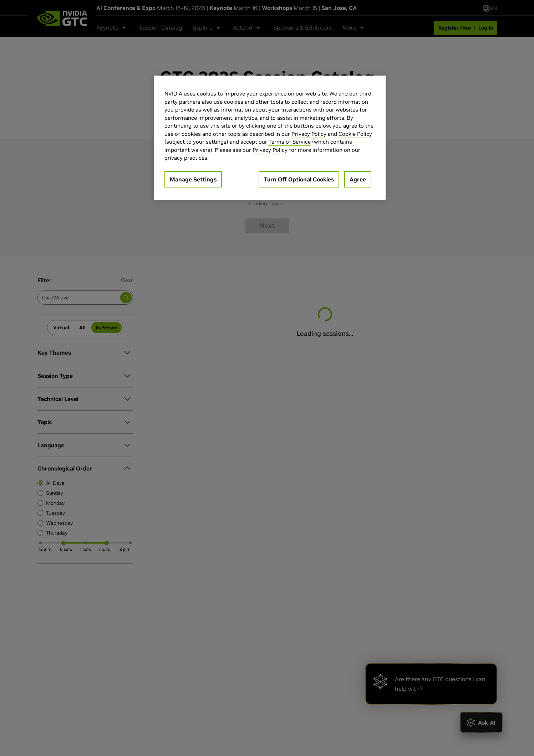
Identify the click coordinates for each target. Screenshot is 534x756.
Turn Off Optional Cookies (299, 179)
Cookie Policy (355, 134)
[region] (270, 138)
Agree (358, 179)
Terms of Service (290, 142)
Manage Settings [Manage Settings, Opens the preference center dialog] (193, 179)
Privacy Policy (309, 134)
